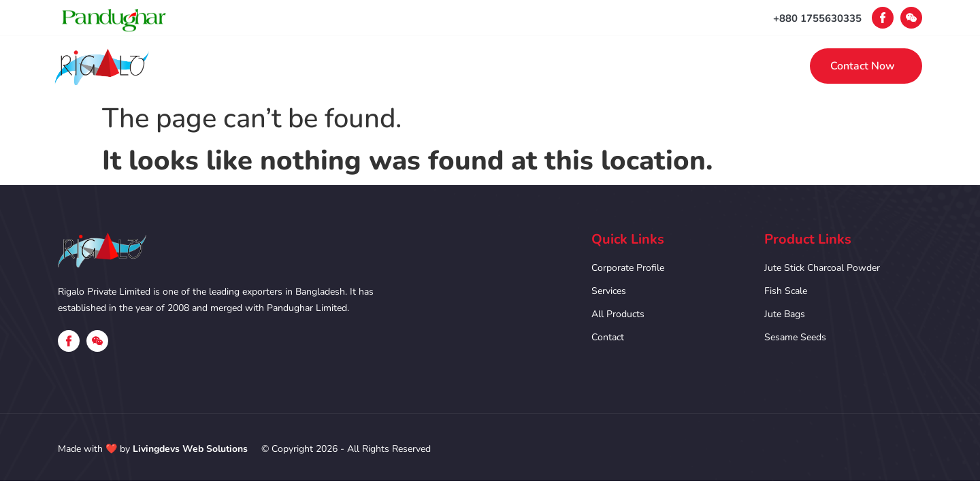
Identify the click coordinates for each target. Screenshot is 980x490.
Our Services (481, 66)
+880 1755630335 (817, 18)
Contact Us (658, 66)
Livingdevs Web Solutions (190, 449)
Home (311, 66)
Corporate (388, 66)
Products (572, 66)
